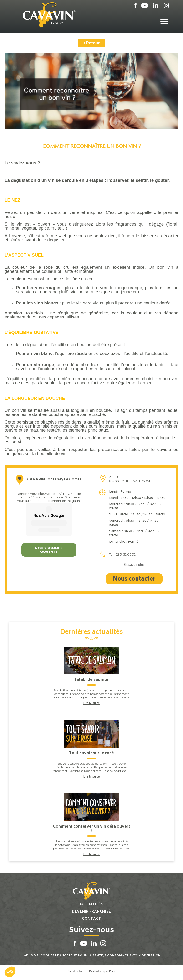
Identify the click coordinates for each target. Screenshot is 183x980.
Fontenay (57, 23)
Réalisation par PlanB (103, 971)
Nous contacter (134, 579)
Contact (91, 919)
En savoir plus (134, 565)
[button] (10, 972)
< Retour (91, 43)
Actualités (91, 905)
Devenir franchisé (91, 912)
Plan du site (74, 971)
